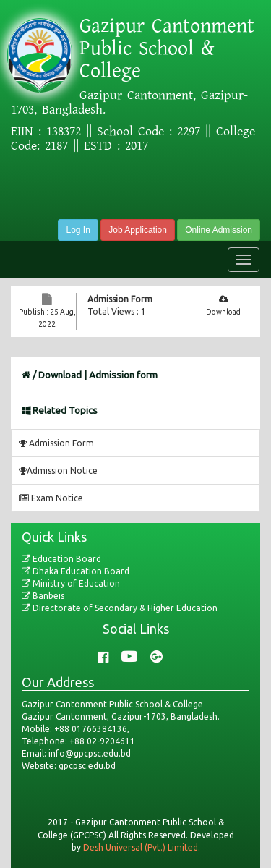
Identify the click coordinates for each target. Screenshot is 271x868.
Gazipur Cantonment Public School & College (167, 48)
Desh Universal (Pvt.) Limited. (142, 847)
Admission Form (120, 299)
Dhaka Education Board (76, 571)
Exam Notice (51, 498)
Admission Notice (58, 471)
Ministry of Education (71, 583)
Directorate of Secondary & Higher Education (120, 608)
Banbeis (43, 596)
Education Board (61, 559)
